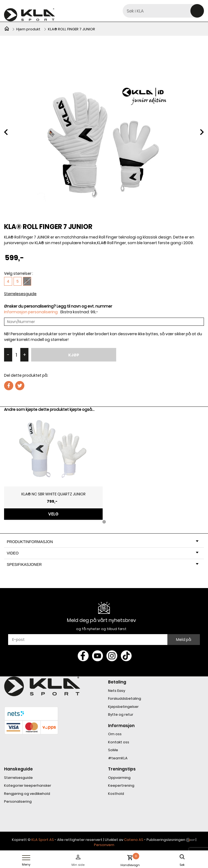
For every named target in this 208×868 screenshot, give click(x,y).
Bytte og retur (121, 714)
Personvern (104, 845)
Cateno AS (134, 840)
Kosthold (116, 794)
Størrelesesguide (20, 294)
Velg (53, 514)
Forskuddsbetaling (125, 698)
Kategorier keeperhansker (28, 785)
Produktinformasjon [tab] (103, 542)
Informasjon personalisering (31, 312)
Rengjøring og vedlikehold (27, 794)
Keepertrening (121, 785)
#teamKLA (118, 758)
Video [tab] (103, 553)
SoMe (113, 750)
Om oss (115, 734)
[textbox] (163, 11)
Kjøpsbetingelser (123, 707)
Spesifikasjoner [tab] (103, 564)
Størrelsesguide (18, 778)
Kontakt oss (119, 742)
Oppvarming (119, 778)
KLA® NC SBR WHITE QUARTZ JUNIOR (53, 494)
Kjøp (74, 355)
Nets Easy (117, 691)
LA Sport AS (44, 840)
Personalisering (18, 801)
